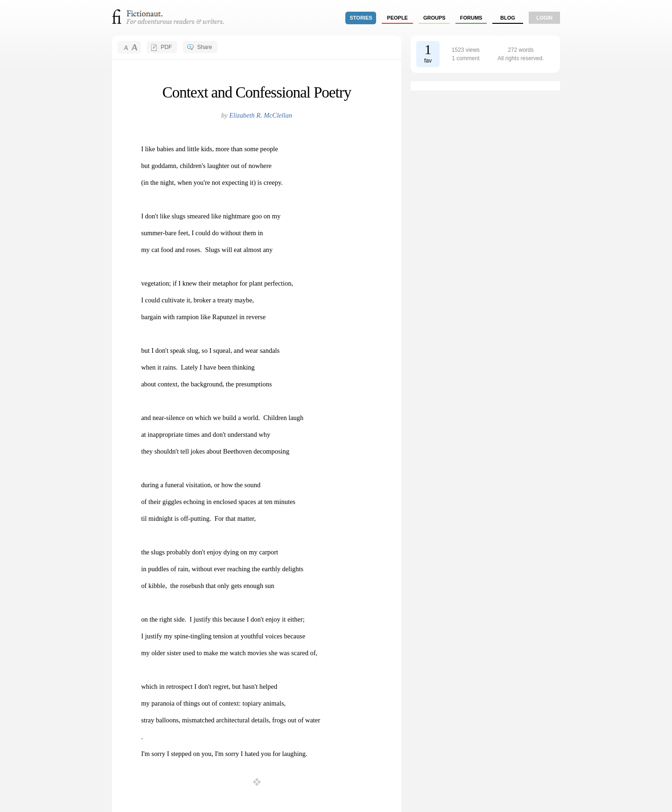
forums (471, 18)
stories (361, 18)
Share (204, 47)
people (397, 18)
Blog (508, 18)
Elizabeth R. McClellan (261, 115)
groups (434, 18)
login (544, 18)
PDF (166, 47)
